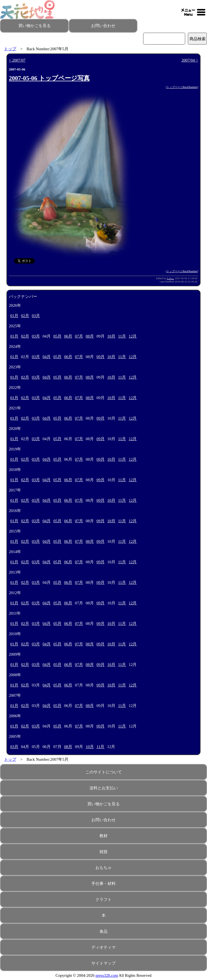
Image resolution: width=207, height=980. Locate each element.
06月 (68, 336)
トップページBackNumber (182, 87)
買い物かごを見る (34, 26)
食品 (103, 931)
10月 (111, 336)
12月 (133, 336)
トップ (10, 49)
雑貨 (103, 852)
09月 (101, 357)
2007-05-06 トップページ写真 (49, 78)
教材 (103, 836)
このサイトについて (104, 772)
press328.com (107, 975)
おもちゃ (103, 868)
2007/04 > (190, 60)
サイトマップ (103, 963)
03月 (36, 316)
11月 (122, 336)
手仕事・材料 (103, 884)
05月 (57, 336)
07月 (79, 336)
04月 (47, 357)
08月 (90, 336)
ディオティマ (103, 947)
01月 (14, 316)
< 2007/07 (17, 60)
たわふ (170, 278)
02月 (25, 316)
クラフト (103, 900)
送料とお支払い (104, 788)
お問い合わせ (103, 26)
